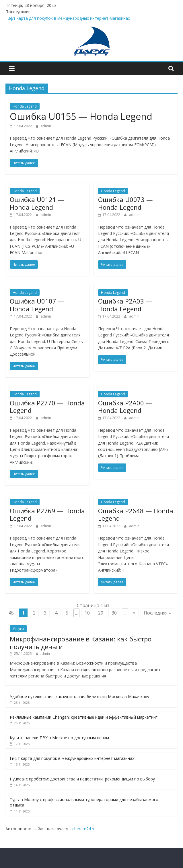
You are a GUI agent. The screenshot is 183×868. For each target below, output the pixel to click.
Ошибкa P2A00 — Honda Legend (125, 407)
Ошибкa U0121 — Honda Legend (37, 203)
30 (114, 613)
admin (46, 126)
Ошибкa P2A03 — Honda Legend (125, 305)
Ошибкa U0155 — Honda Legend (81, 116)
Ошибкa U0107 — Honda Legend (37, 305)
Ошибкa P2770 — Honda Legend (47, 407)
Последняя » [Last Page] (157, 613)
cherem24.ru (84, 829)
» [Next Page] (134, 613)
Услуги (18, 629)
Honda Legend (25, 106)
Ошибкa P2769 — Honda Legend (47, 514)
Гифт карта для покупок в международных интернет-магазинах (68, 18)
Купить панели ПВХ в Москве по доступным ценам (59, 738)
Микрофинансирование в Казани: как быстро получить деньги (81, 643)
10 (87, 613)
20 (101, 613)
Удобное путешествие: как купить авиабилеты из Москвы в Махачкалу (79, 696)
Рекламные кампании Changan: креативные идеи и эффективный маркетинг (84, 717)
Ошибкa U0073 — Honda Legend (125, 203)
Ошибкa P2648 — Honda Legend (136, 514)
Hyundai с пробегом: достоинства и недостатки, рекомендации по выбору (82, 779)
